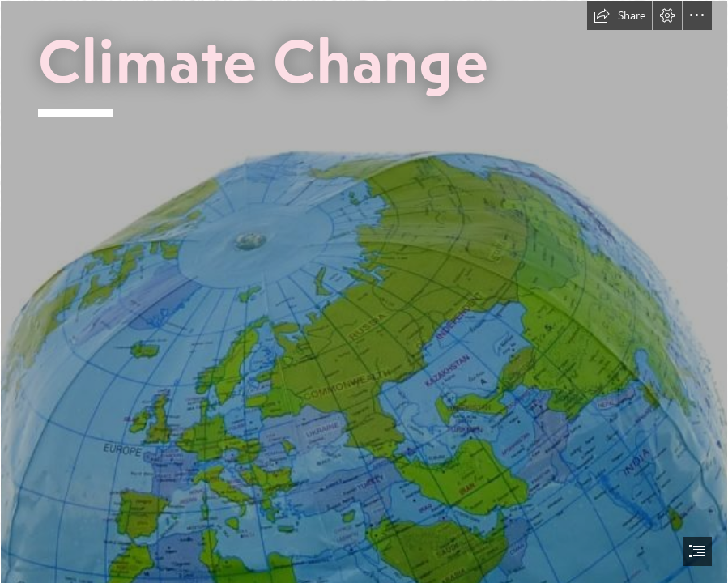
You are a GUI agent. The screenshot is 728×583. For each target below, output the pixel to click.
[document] (364, 291)
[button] (619, 15)
